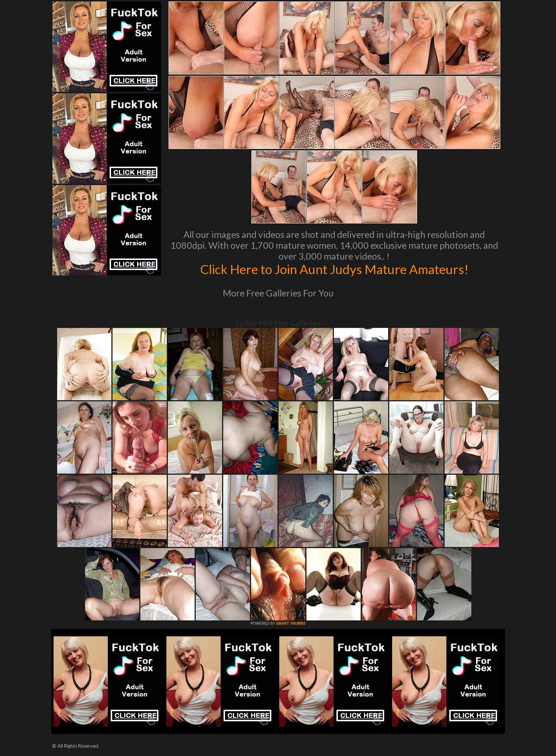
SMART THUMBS (291, 623)
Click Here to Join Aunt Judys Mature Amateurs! (334, 269)
